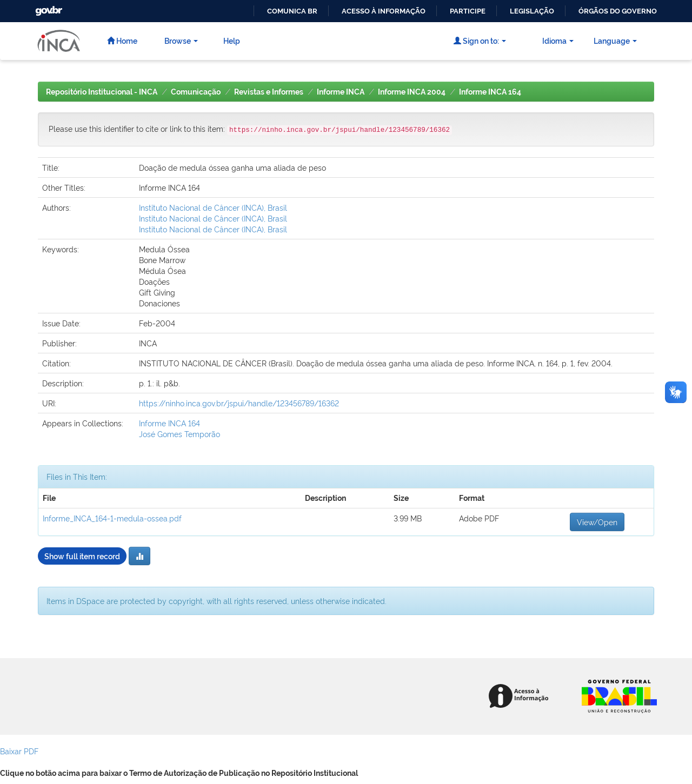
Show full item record (82, 556)
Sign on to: (480, 40)
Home (122, 40)
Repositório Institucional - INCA (102, 92)
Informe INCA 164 (490, 92)
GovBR (48, 8)
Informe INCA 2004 (412, 92)
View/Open (597, 522)
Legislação (532, 11)
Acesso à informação (384, 11)
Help (232, 40)
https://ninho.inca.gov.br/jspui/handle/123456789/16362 (239, 403)
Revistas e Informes (269, 92)
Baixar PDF (19, 751)
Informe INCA (341, 92)
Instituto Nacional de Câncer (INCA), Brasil (213, 207)
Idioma (558, 40)
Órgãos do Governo (618, 11)
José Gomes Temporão (179, 434)
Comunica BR (292, 11)
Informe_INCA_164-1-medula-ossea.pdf (112, 518)
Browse (181, 40)
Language (615, 40)
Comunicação (196, 92)
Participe (468, 11)
